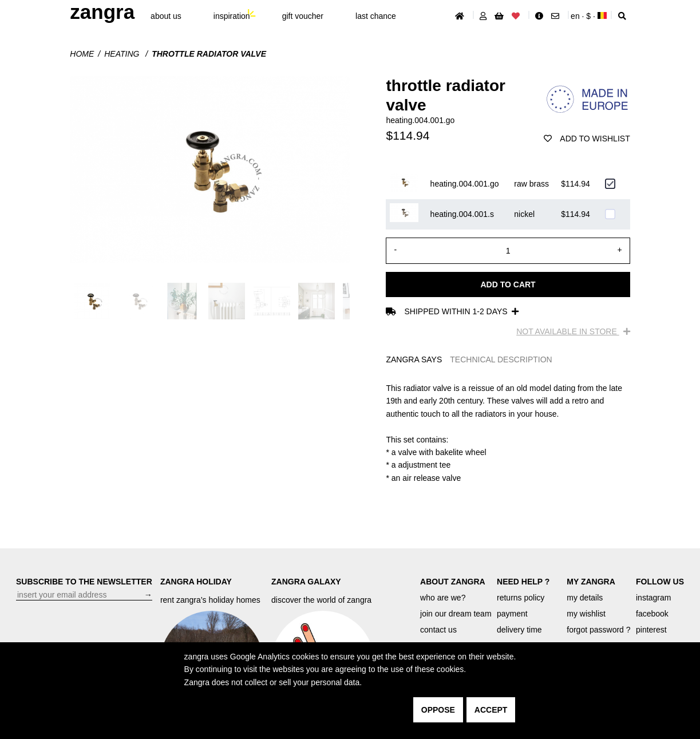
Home (82, 54)
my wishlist (586, 614)
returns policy (521, 598)
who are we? (443, 598)
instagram (653, 598)
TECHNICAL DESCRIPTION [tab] (501, 359)
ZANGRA (102, 12)
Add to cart (508, 284)
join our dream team (456, 614)
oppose (438, 710)
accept (491, 710)
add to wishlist (587, 139)
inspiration (232, 16)
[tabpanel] (508, 433)
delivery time (519, 630)
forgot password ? (598, 630)
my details (585, 598)
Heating (123, 54)
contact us (438, 630)
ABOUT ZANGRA (453, 582)
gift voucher (303, 16)
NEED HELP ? (523, 582)
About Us (166, 16)
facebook (652, 614)
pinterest (651, 630)
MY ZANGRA (591, 582)
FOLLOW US (660, 582)
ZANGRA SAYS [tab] (414, 359)
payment (512, 614)
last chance (376, 16)
